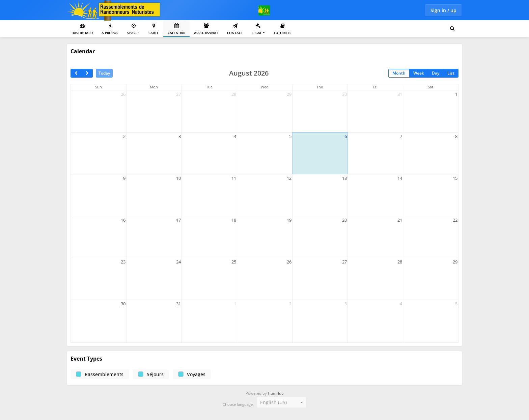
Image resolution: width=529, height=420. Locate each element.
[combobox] (281, 402)
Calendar (176, 29)
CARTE (154, 29)
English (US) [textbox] (273, 402)
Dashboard (82, 29)
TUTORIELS (283, 29)
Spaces (133, 29)
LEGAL (257, 29)
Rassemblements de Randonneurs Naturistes (114, 10)
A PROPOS (110, 29)
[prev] (76, 73)
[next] (87, 73)
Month (399, 73)
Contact (235, 29)
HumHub (276, 393)
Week (419, 73)
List (451, 73)
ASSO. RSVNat (206, 29)
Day (436, 73)
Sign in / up (443, 10)
